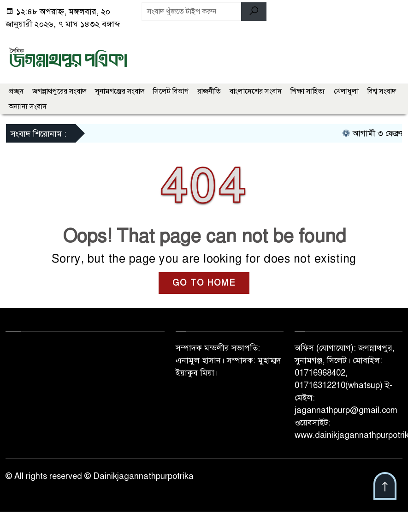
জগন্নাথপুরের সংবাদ (59, 91)
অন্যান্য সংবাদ (28, 107)
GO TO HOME (204, 283)
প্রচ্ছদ (16, 91)
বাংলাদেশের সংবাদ (256, 91)
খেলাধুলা (346, 91)
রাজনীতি (209, 91)
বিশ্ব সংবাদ (382, 91)
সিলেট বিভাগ (171, 91)
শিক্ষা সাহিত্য (308, 91)
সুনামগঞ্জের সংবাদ (120, 91)
